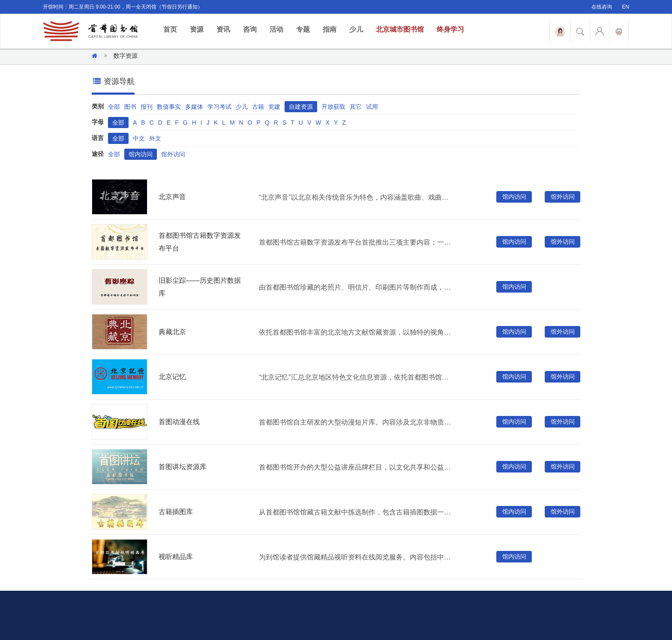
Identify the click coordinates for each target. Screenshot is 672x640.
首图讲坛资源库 (183, 467)
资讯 (223, 29)
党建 (274, 107)
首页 (173, 29)
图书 (130, 107)
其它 (356, 107)
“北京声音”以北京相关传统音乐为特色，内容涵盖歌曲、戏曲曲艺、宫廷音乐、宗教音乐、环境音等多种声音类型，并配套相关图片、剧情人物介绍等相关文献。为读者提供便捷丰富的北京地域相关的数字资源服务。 (357, 197)
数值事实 (169, 107)
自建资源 (301, 107)
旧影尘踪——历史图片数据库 (200, 287)
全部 (114, 107)
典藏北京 (172, 332)
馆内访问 (141, 154)
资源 (197, 29)
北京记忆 (172, 377)
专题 (303, 29)
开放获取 (333, 107)
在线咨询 (602, 7)
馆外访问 (173, 154)
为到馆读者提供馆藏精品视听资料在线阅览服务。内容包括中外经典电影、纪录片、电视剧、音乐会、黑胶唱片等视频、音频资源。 (357, 557)
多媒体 (194, 107)
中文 (139, 138)
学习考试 (219, 107)
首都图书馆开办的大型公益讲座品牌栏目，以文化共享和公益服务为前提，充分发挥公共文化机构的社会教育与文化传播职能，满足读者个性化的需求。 (357, 467)
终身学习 (450, 29)
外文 (155, 138)
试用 (372, 107)
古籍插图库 (176, 512)
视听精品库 (176, 557)
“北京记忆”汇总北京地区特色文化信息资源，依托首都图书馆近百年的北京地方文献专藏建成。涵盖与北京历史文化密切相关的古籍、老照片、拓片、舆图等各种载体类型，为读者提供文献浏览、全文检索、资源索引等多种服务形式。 (357, 377)
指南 (330, 29)
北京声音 (172, 197)
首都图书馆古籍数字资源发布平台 (200, 242)
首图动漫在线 (179, 422)
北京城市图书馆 (400, 29)
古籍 (258, 107)
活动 (276, 29)
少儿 (356, 29)
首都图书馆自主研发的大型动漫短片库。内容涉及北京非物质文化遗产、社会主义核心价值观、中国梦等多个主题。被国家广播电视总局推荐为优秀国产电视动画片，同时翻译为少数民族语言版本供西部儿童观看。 (357, 422)
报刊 (147, 107)
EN (625, 7)
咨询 (250, 29)
